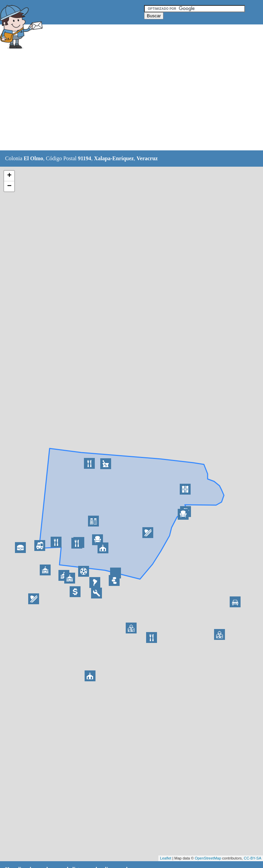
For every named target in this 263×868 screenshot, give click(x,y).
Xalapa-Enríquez (114, 158)
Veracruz (147, 158)
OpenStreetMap (208, 858)
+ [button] (9, 176)
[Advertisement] (124, 101)
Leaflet (166, 858)
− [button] (9, 186)
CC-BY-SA (252, 858)
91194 (84, 158)
